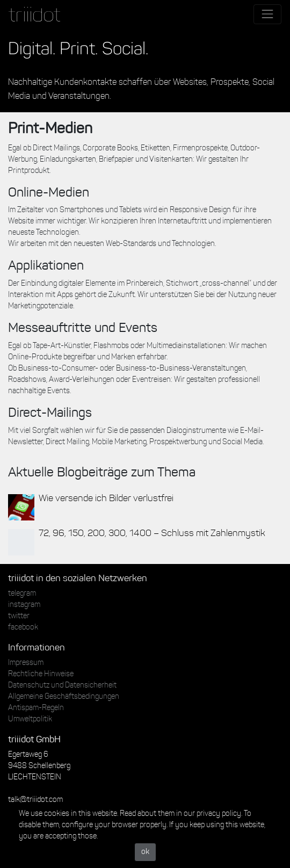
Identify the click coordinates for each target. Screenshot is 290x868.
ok (145, 852)
